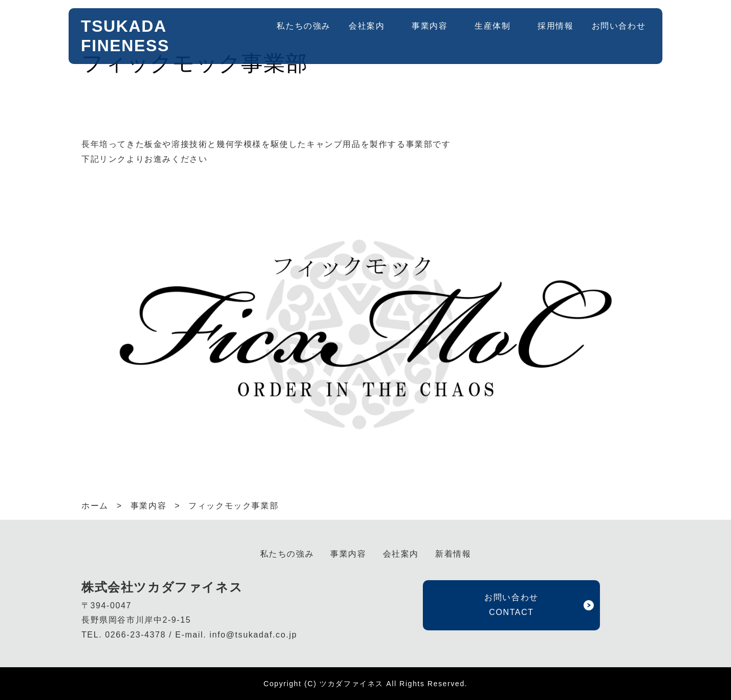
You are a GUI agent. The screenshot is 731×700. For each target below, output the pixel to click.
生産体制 (492, 26)
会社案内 (367, 26)
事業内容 (429, 26)
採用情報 (555, 26)
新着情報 (453, 554)
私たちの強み (304, 26)
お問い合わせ (619, 26)
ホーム (95, 506)
